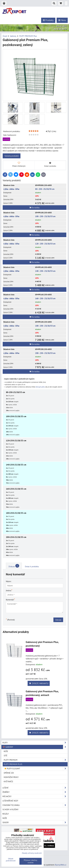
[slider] (34, 131)
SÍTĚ (5, 756)
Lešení (35, 788)
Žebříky (35, 792)
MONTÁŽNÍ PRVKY (11, 777)
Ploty (35, 743)
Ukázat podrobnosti (11, 860)
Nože (5, 818)
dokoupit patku (40, 387)
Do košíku (34, 208)
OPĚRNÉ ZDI (9, 773)
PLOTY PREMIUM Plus (13, 764)
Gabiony (35, 747)
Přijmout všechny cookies (30, 861)
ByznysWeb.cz (61, 865)
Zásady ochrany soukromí (32, 853)
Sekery (35, 822)
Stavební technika (35, 805)
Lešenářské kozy (10, 801)
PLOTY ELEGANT (36, 769)
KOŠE (6, 751)
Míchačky (35, 796)
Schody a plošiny (10, 809)
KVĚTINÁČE (8, 781)
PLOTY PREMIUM (36, 760)
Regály (6, 814)
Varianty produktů (12, 156)
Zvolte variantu (39, 683)
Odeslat (58, 620)
